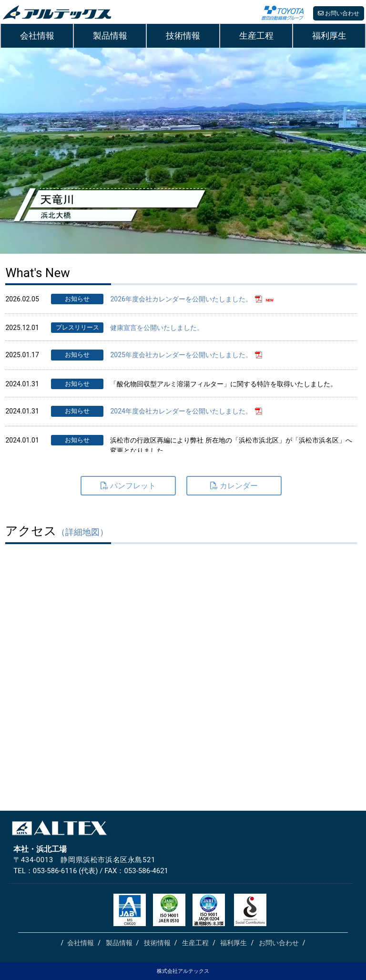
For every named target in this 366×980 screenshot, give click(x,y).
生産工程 (256, 36)
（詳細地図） (82, 532)
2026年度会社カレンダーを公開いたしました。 (181, 299)
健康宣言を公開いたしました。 (157, 328)
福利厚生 (329, 36)
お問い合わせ (339, 13)
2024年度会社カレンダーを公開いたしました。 (181, 411)
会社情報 (37, 36)
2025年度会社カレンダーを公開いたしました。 (181, 355)
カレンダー (234, 486)
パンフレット (128, 486)
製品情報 (110, 36)
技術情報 (183, 36)
